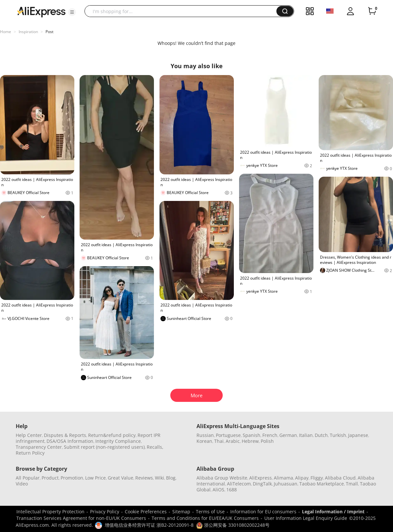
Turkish (338, 435)
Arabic (233, 441)
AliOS (218, 490)
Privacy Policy (105, 512)
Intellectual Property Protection (50, 512)
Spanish (252, 435)
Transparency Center (39, 447)
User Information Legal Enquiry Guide (306, 518)
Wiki (159, 478)
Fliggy (317, 478)
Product (50, 478)
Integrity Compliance (118, 441)
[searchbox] (183, 11)
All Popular (28, 478)
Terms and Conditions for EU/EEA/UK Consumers (205, 518)
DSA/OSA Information (70, 441)
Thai (219, 441)
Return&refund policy (112, 435)
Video (22, 484)
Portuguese (228, 435)
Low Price (95, 478)
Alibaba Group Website (222, 478)
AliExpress (261, 478)
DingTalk (262, 484)
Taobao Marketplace (322, 484)
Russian (205, 435)
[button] (72, 12)
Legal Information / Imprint (333, 512)
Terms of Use (210, 512)
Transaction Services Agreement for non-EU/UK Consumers (81, 518)
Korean (204, 441)
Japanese (358, 435)
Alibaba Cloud (340, 478)
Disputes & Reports (65, 435)
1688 (232, 490)
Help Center (29, 435)
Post (49, 32)
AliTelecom (239, 484)
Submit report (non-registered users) (104, 447)
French (270, 435)
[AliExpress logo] (41, 11)
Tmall (352, 484)
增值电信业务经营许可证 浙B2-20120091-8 (149, 525)
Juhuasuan (286, 484)
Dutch (321, 435)
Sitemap (181, 512)
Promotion (72, 478)
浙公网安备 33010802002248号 (233, 525)
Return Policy (30, 453)
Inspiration (28, 32)
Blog (171, 478)
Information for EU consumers (263, 512)
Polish (267, 441)
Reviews (144, 478)
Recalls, (155, 447)
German (288, 435)
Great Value (121, 478)
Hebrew (250, 441)
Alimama (283, 478)
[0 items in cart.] (372, 11)
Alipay (302, 478)
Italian (306, 435)
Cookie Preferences (146, 512)
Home (6, 32)
